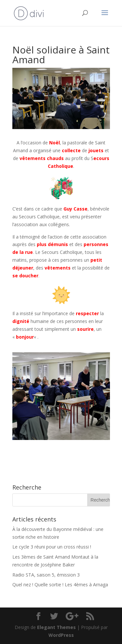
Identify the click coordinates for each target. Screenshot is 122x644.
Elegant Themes (56, 627)
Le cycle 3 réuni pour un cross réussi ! (52, 547)
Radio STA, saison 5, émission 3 (46, 575)
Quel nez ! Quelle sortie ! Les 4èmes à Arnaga (60, 585)
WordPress (61, 635)
